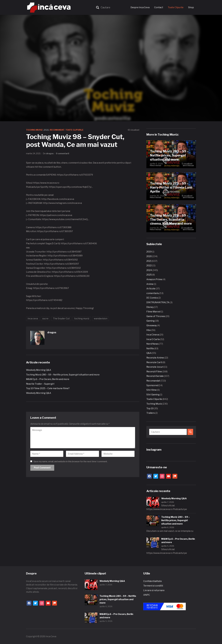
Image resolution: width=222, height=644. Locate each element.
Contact (159, 7)
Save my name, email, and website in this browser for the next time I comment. (71, 461)
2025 (149, 275)
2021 (46, 130)
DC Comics (152, 298)
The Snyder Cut (61, 319)
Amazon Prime (154, 279)
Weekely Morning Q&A (39, 370)
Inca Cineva (153, 335)
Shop (191, 7)
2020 (149, 256)
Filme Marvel (153, 312)
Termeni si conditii (153, 586)
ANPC (147, 595)
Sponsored (152, 385)
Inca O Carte (153, 339)
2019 (149, 252)
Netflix (150, 349)
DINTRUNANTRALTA (158, 302)
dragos (50, 153)
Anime (150, 284)
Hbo (149, 330)
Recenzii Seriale (155, 376)
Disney (150, 307)
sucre (45, 319)
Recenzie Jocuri (155, 367)
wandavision (101, 319)
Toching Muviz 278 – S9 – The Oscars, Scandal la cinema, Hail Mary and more (171, 219)
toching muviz (82, 319)
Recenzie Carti (154, 362)
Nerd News (152, 344)
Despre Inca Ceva (140, 7)
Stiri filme (152, 390)
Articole (151, 289)
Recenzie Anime (155, 358)
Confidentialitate (153, 581)
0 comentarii (63, 153)
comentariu (153, 293)
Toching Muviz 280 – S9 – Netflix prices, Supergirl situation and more (63, 375)
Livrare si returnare (154, 590)
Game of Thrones (156, 316)
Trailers (151, 413)
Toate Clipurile (176, 7)
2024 (149, 270)
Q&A (149, 353)
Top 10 (150, 408)
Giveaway (152, 325)
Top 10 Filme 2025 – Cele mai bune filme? (48, 388)
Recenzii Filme (154, 372)
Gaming (151, 321)
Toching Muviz (34, 130)
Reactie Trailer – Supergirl (40, 384)
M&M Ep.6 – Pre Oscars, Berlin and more (48, 379)
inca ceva (33, 319)
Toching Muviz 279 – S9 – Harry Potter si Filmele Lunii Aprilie (171, 187)
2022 (149, 266)
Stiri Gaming (153, 395)
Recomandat (57, 130)
